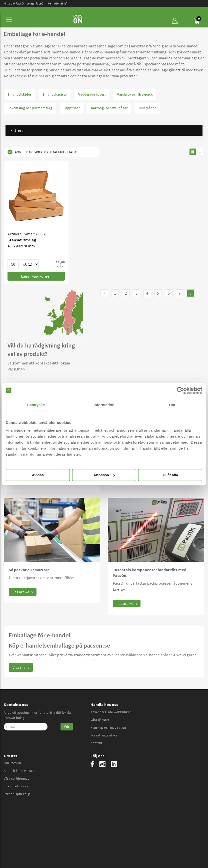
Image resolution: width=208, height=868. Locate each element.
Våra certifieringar (17, 778)
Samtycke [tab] (36, 405)
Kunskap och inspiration (108, 727)
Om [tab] (172, 405)
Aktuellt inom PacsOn (19, 771)
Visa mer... (21, 667)
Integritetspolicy (16, 786)
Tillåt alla (170, 475)
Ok (67, 727)
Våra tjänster (100, 720)
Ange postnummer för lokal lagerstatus (42, 152)
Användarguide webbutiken (111, 712)
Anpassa (104, 475)
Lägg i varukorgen (36, 276)
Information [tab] (104, 405)
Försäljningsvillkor (104, 735)
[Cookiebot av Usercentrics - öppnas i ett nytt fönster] (180, 390)
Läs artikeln (23, 592)
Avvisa (38, 475)
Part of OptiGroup (17, 794)
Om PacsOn (12, 763)
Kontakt (96, 743)
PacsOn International (52, 3)
